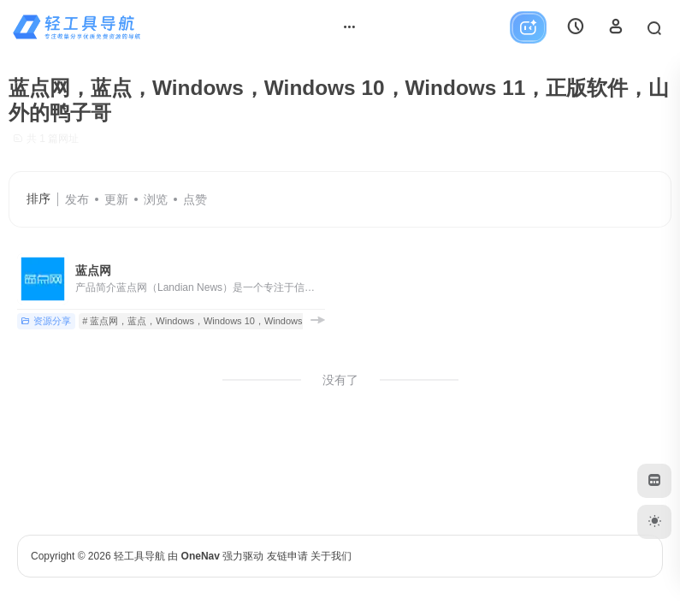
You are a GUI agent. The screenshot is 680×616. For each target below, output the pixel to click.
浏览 (156, 199)
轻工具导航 (139, 556)
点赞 (195, 199)
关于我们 (331, 556)
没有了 (340, 380)
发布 (77, 199)
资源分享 (46, 321)
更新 (116, 199)
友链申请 (287, 556)
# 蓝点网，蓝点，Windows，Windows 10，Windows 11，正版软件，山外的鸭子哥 (255, 321)
